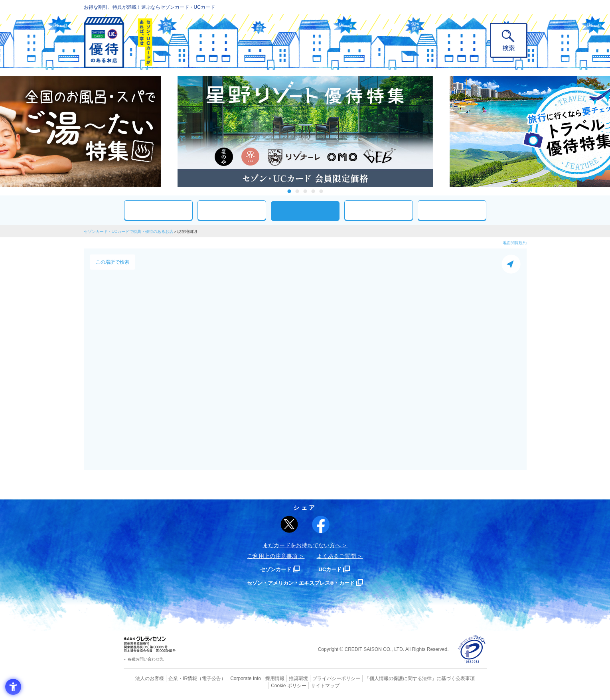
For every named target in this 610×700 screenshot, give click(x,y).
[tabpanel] (305, 132)
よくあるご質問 (336, 556)
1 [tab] (289, 191)
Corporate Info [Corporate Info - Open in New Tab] (232, 678)
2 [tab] (297, 191)
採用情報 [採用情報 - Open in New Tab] (259, 678)
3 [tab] (305, 191)
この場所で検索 (113, 262)
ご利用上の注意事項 (272, 556)
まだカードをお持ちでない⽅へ (302, 545)
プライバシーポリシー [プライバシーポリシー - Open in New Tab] (316, 678)
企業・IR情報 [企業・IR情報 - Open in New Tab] (174, 678)
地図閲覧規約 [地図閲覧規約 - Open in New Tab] (515, 243)
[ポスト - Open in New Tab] (289, 525)
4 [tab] (313, 191)
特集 (452, 210)
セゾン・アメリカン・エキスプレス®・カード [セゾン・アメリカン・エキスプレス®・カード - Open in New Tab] (301, 583)
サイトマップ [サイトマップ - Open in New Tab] (305, 684)
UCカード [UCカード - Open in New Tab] (334, 569)
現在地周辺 (305, 211)
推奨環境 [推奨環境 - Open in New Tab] (281, 678)
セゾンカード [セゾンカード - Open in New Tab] (273, 569)
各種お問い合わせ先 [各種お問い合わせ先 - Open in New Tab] (146, 659)
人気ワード (379, 210)
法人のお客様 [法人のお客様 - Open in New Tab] (143, 678)
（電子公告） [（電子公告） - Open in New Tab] (200, 678)
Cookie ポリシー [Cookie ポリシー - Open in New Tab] (464, 678)
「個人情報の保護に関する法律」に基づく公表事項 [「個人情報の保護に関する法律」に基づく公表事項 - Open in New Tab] (393, 678)
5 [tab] (321, 191)
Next (441, 132)
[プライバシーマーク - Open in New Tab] (472, 650)
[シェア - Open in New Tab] (321, 525)
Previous (170, 132)
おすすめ (158, 210)
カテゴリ (232, 210)
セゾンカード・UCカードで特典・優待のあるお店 (128, 232)
